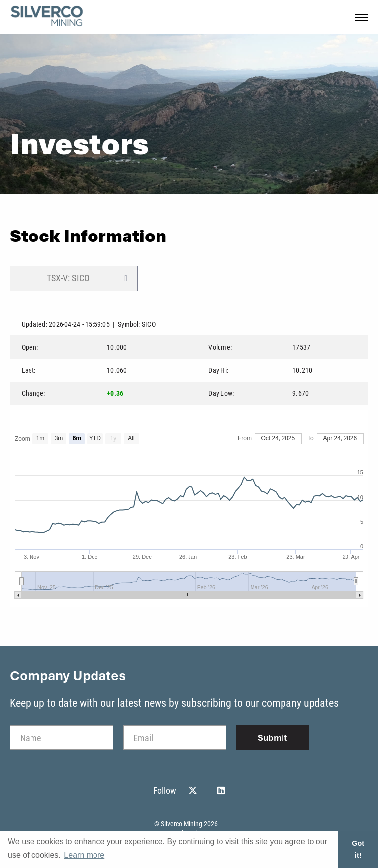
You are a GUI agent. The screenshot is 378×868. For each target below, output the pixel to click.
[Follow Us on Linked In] (221, 791)
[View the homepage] (47, 17)
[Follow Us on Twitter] (193, 791)
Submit (272, 737)
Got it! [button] (358, 849)
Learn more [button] (84, 855)
